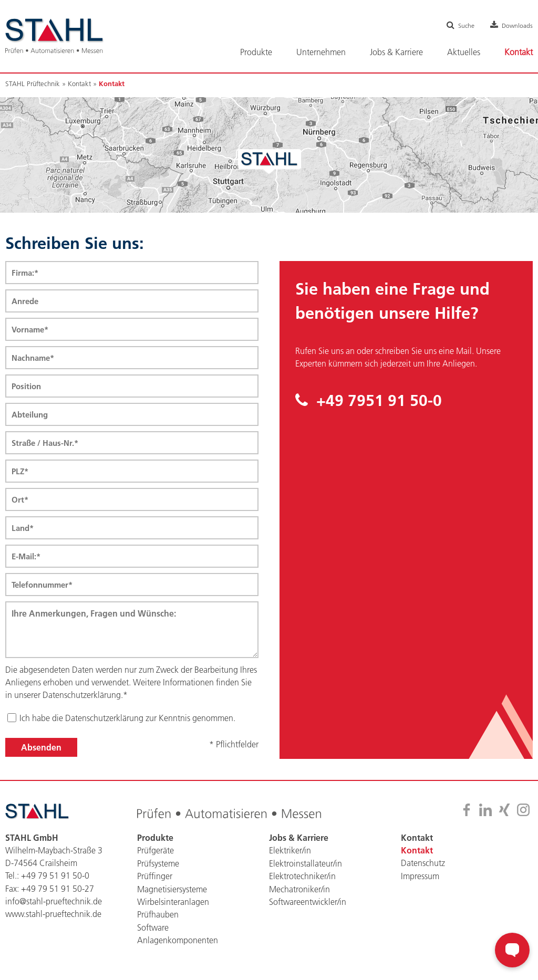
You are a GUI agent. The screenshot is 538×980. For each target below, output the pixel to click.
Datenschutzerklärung (104, 724)
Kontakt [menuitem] (519, 52)
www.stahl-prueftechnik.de (53, 920)
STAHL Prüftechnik (33, 84)
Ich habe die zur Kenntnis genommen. (127, 724)
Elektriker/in (290, 857)
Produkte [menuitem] (256, 52)
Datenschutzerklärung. (83, 701)
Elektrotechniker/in (302, 882)
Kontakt (79, 84)
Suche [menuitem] (460, 25)
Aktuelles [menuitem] (464, 52)
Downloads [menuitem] (515, 25)
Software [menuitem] (153, 932)
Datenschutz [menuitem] (423, 869)
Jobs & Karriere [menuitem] (396, 52)
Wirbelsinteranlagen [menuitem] (173, 907)
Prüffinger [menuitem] (155, 882)
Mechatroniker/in (299, 894)
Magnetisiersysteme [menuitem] (172, 894)
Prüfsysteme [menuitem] (158, 869)
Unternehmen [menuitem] (321, 52)
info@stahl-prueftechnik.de (54, 907)
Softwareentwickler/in (308, 907)
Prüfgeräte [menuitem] (156, 857)
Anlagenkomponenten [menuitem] (178, 945)
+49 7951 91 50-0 (370, 401)
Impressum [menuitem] (420, 882)
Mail (464, 351)
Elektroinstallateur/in (306, 869)
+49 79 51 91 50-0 (55, 882)
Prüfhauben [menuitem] (158, 920)
